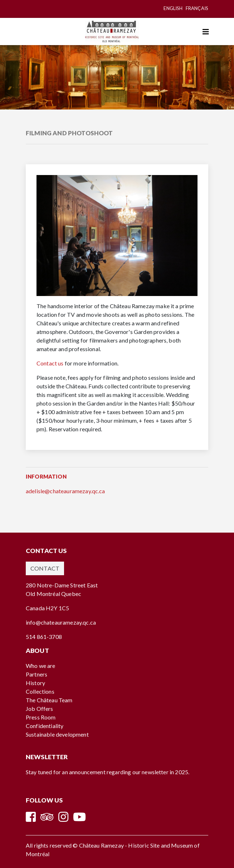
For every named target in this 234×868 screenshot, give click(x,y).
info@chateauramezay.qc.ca (61, 622)
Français (197, 8)
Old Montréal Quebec (53, 594)
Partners (36, 674)
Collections (40, 691)
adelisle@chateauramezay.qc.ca (65, 491)
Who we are (41, 666)
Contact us (50, 363)
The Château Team (49, 700)
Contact (45, 568)
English (173, 8)
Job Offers (40, 709)
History (35, 683)
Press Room (41, 717)
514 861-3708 (44, 637)
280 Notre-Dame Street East (62, 585)
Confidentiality (45, 726)
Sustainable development (57, 734)
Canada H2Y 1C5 (47, 608)
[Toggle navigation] (206, 32)
